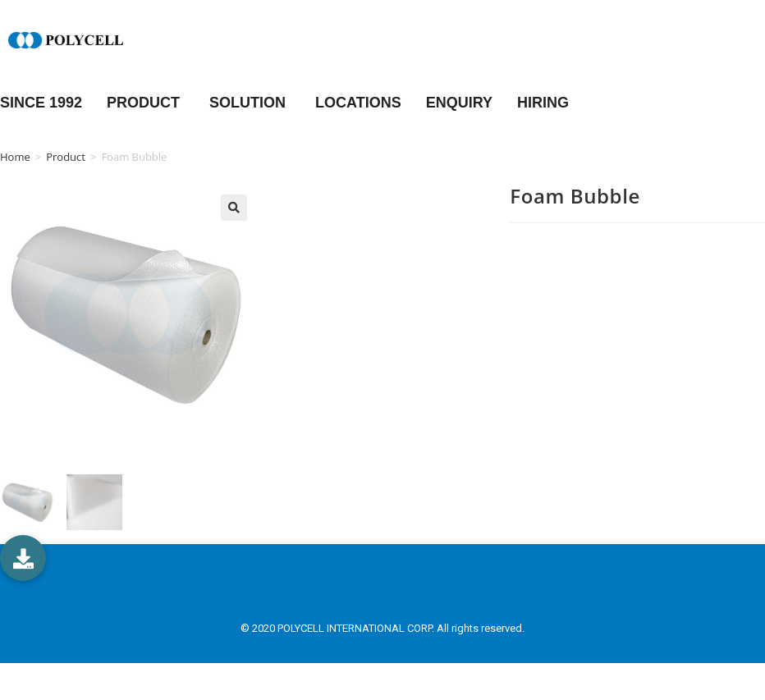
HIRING (543, 103)
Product (66, 157)
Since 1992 (41, 103)
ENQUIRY (459, 103)
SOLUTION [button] (250, 103)
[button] (23, 558)
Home (15, 157)
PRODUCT (146, 103)
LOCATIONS (358, 103)
